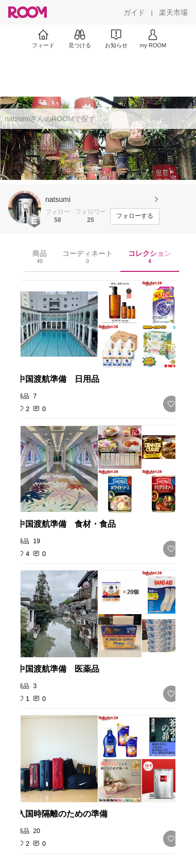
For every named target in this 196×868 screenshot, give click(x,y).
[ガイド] (134, 12)
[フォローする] (135, 216)
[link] (98, 324)
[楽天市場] (173, 12)
